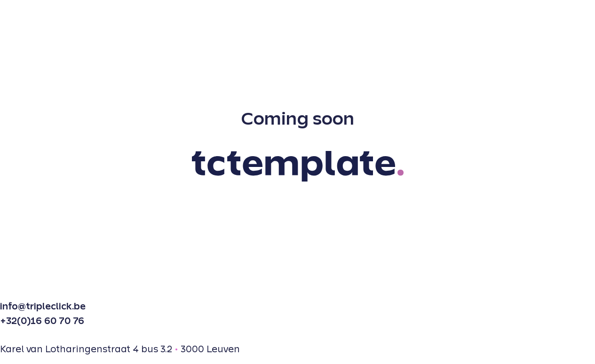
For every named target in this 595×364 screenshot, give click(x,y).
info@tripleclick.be (43, 307)
